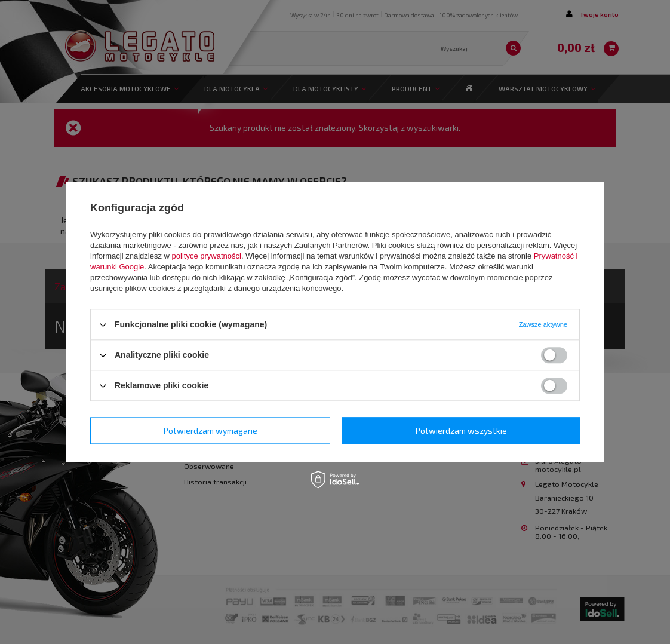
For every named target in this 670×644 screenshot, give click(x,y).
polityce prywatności (207, 256)
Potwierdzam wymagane (210, 430)
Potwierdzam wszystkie (461, 430)
